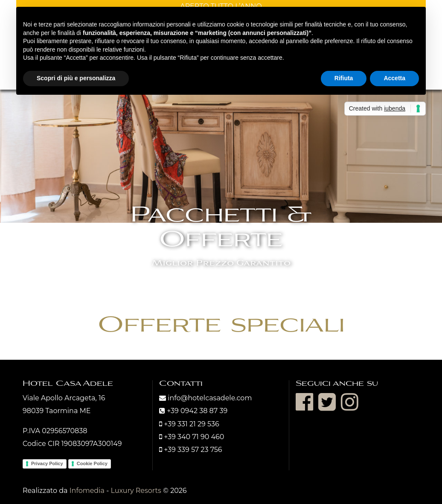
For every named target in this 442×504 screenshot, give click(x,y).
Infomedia (87, 491)
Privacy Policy (47, 463)
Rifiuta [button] (344, 78)
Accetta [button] (394, 78)
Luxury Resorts (136, 491)
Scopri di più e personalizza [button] (76, 78)
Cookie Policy (92, 463)
